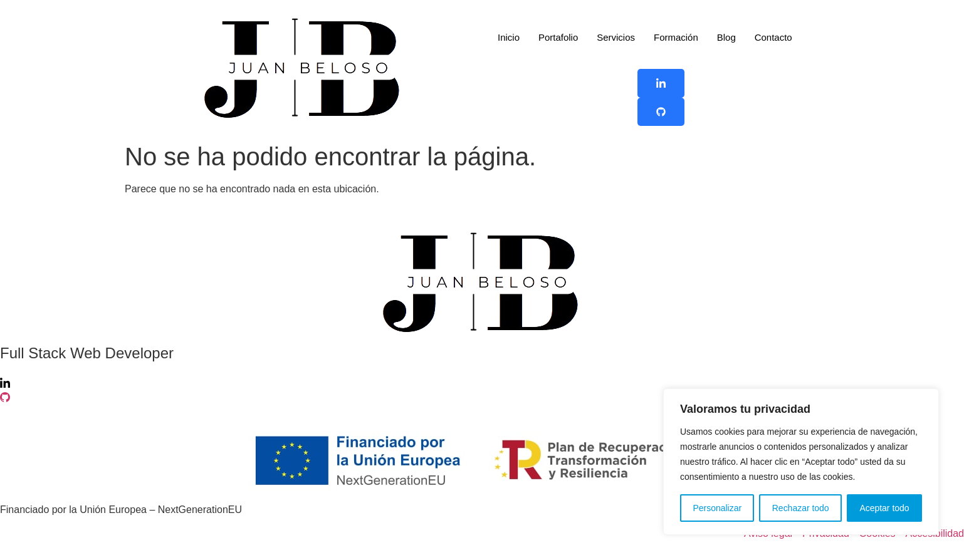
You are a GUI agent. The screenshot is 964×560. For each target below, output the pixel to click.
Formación (676, 37)
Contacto (773, 37)
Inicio (509, 37)
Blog (726, 37)
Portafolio (558, 37)
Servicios (616, 37)
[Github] (482, 398)
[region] (801, 462)
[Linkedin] (482, 383)
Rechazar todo (801, 508)
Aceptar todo (884, 508)
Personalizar (717, 508)
